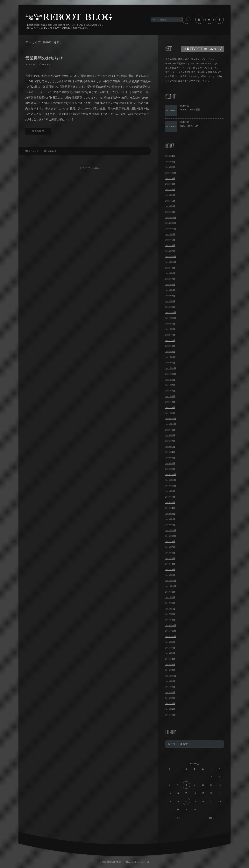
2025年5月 (170, 201)
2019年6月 (170, 502)
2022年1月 (170, 363)
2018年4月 (170, 564)
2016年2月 (170, 670)
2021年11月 (171, 368)
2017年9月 (170, 592)
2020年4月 (170, 452)
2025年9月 (170, 178)
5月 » (211, 818)
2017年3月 (170, 614)
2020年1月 (170, 469)
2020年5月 (170, 447)
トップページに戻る (90, 167)
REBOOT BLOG (114, 862)
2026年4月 (170, 156)
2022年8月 (170, 329)
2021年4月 (170, 396)
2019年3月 (170, 514)
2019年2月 (170, 519)
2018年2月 (170, 569)
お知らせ (52, 151)
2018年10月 (171, 536)
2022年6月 (170, 340)
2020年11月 (171, 419)
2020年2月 (170, 463)
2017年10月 (171, 586)
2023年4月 (170, 296)
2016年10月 (171, 636)
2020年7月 (170, 441)
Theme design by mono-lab (138, 862)
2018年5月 (170, 558)
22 (186, 801)
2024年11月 (171, 223)
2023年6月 (170, 285)
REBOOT (46, 64)
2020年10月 (171, 424)
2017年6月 (170, 603)
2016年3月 (170, 664)
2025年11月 (171, 173)
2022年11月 (171, 312)
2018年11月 (171, 530)
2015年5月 (170, 703)
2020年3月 (170, 458)
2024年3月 (170, 245)
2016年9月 (170, 642)
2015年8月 (170, 687)
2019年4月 (170, 508)
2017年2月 (170, 620)
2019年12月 (171, 474)
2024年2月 (170, 251)
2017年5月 (170, 609)
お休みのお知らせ (189, 126)
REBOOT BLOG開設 (190, 110)
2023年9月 (170, 268)
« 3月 (178, 818)
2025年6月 (170, 195)
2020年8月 (170, 435)
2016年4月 (170, 659)
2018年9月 (170, 541)
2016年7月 (170, 648)
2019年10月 (171, 486)
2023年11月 (171, 256)
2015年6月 (170, 698)
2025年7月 (170, 189)
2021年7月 (170, 385)
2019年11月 (171, 480)
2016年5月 (170, 653)
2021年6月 (170, 391)
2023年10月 (171, 262)
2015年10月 (171, 676)
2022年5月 (170, 346)
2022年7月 (170, 335)
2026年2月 (170, 162)
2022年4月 (170, 352)
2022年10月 (171, 318)
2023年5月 (170, 290)
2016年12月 (171, 625)
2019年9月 (170, 491)
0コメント (34, 151)
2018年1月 (170, 575)
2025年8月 (170, 184)
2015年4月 (170, 709)
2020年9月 (170, 430)
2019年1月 (170, 525)
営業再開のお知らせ (44, 58)
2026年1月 (170, 167)
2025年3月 (170, 206)
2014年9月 (170, 715)
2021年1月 (170, 413)
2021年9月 (170, 380)
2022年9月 (170, 324)
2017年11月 (171, 581)
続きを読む (38, 131)
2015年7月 (170, 692)
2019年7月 (170, 497)
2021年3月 (170, 402)
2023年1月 (170, 307)
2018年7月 (170, 547)
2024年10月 (171, 229)
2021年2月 (170, 407)
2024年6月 (170, 240)
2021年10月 (171, 374)
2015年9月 (170, 681)
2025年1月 (170, 212)
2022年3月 (170, 357)
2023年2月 (170, 301)
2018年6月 (170, 553)
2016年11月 (171, 631)
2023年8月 (170, 273)
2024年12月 (171, 218)
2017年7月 (170, 597)
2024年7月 (170, 234)
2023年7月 (170, 279)
